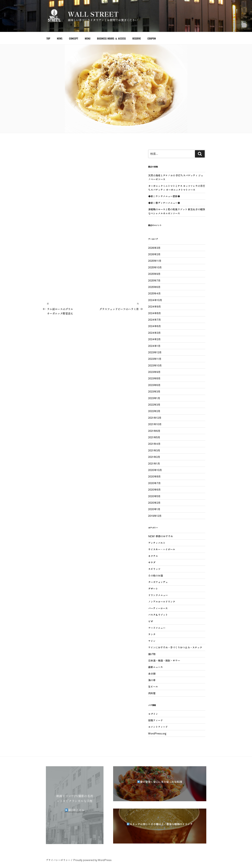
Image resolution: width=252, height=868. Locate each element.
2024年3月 (154, 333)
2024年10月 (155, 300)
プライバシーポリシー (58, 860)
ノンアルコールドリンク (162, 602)
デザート (153, 589)
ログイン (153, 714)
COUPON (152, 38)
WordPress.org (157, 733)
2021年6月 (154, 431)
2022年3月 (154, 405)
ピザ (151, 621)
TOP (48, 38)
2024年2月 (154, 339)
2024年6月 (154, 326)
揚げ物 (152, 654)
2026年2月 (154, 254)
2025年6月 (154, 287)
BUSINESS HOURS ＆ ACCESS (111, 38)
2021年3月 (154, 450)
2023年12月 (155, 352)
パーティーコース (158, 608)
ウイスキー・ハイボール (162, 549)
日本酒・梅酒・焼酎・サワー (164, 660)
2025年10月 (155, 267)
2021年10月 (155, 424)
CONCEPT (74, 38)
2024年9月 (154, 306)
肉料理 (152, 693)
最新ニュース (156, 667)
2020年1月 (154, 509)
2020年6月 (154, 490)
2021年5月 (154, 437)
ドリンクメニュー (158, 595)
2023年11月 (155, 359)
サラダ (152, 562)
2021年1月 (154, 463)
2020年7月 (154, 483)
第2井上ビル (75, 810)
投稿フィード (156, 720)
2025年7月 (154, 280)
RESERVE (137, 38)
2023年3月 (154, 391)
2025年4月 (154, 293)
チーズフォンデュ (158, 582)
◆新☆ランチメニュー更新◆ (164, 196)
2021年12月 (155, 418)
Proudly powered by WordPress (92, 860)
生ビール (153, 687)
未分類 (152, 674)
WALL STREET (93, 14)
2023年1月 (154, 398)
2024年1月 (154, 346)
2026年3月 (154, 248)
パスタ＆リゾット (158, 615)
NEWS (60, 38)
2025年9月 (154, 274)
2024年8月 (154, 313)
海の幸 (152, 680)
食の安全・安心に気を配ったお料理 (161, 782)
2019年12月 (155, 516)
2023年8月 (154, 378)
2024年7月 (154, 320)
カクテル (153, 556)
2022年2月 (154, 411)
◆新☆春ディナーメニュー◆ (164, 203)
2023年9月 (154, 372)
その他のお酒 (156, 576)
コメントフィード (158, 727)
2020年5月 (154, 496)
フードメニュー (157, 628)
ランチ (152, 634)
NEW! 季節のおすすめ (160, 536)
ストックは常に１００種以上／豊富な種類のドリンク (161, 824)
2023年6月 (154, 385)
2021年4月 (154, 444)
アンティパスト (157, 543)
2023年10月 (155, 365)
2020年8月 (154, 476)
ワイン (152, 641)
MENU (88, 38)
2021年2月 (154, 457)
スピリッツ (154, 569)
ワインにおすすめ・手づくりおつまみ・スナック (175, 647)
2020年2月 (154, 503)
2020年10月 (155, 470)
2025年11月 (155, 261)
